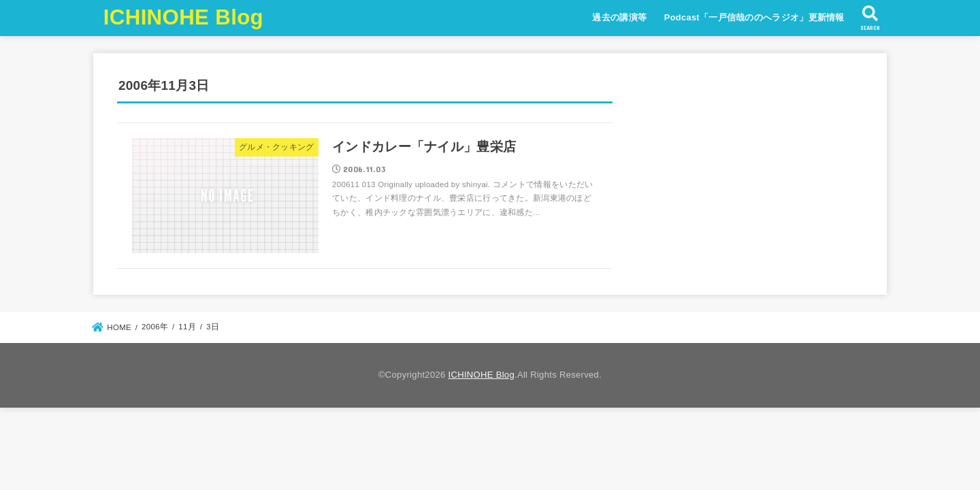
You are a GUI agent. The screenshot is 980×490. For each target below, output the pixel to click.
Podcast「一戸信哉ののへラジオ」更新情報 (754, 17)
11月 (187, 327)
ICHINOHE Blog (183, 17)
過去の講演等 (619, 17)
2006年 (155, 327)
